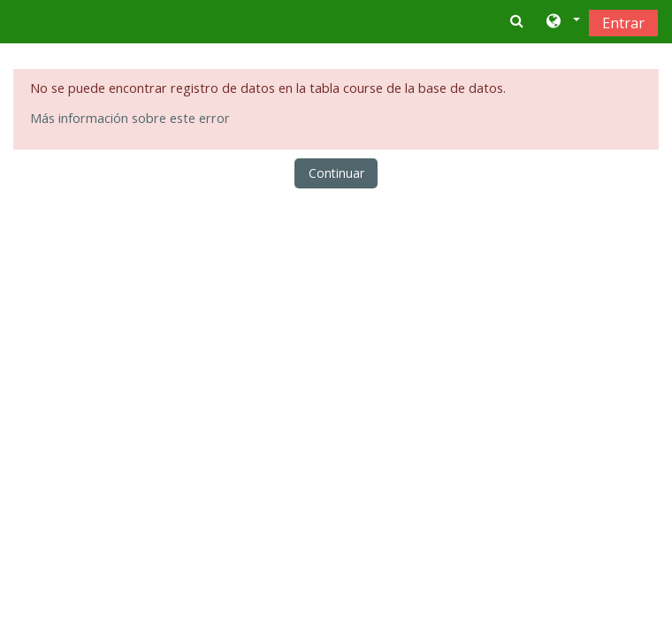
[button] (562, 22)
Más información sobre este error (130, 118)
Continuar (336, 173)
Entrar (623, 23)
